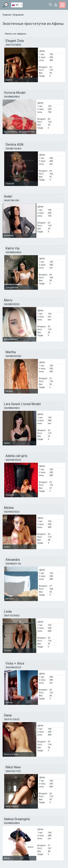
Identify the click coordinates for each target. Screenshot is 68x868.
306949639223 (13, 460)
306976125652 (12, 719)
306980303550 (13, 356)
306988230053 (12, 304)
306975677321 (13, 771)
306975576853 (13, 45)
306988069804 (12, 97)
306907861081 (12, 201)
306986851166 (13, 564)
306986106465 (13, 149)
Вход (56, 5)
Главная (7, 15)
